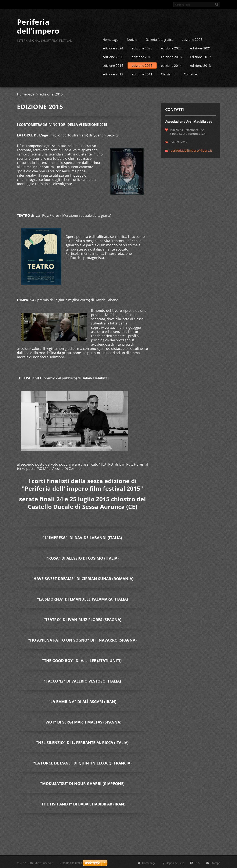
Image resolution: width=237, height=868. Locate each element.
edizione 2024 (113, 48)
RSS (197, 862)
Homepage (110, 39)
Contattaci (191, 74)
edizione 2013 (201, 65)
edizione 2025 (192, 39)
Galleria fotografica (159, 39)
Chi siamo (168, 74)
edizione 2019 (142, 56)
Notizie (132, 39)
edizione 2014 (171, 65)
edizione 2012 (113, 74)
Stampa (215, 862)
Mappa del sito (175, 862)
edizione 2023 (142, 48)
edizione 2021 (201, 48)
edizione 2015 (142, 65)
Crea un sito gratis (71, 862)
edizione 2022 (171, 48)
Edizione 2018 (171, 56)
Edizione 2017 (201, 56)
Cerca (217, 4)
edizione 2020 (113, 56)
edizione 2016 (113, 65)
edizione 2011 (142, 74)
